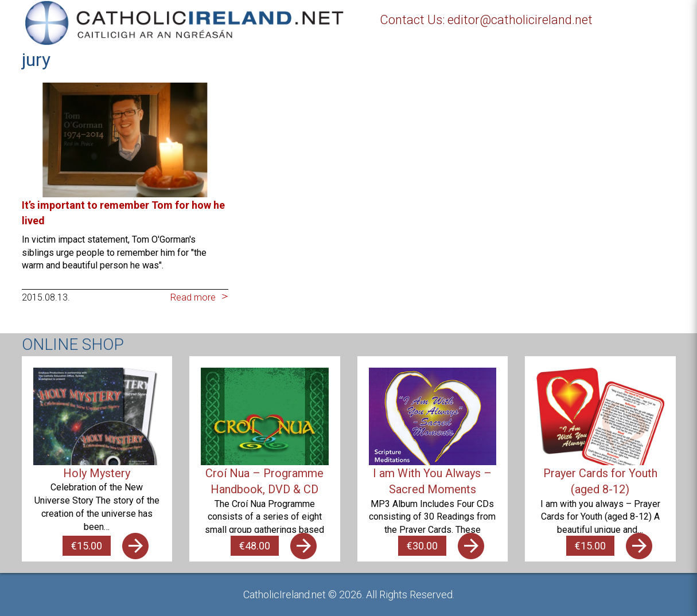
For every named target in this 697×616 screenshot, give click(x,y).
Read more (193, 297)
